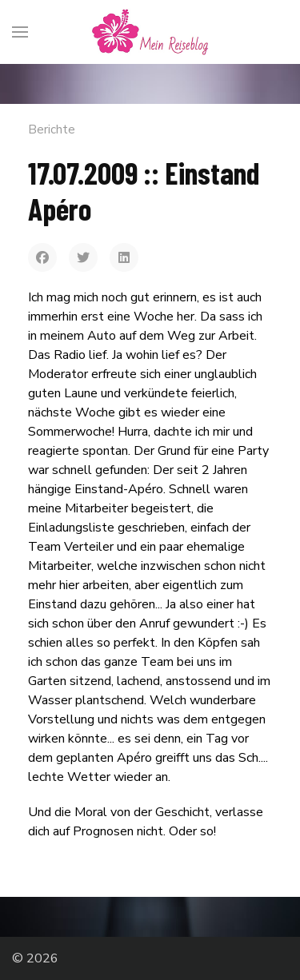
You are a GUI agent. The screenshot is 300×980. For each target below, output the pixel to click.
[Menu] (20, 32)
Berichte (52, 129)
